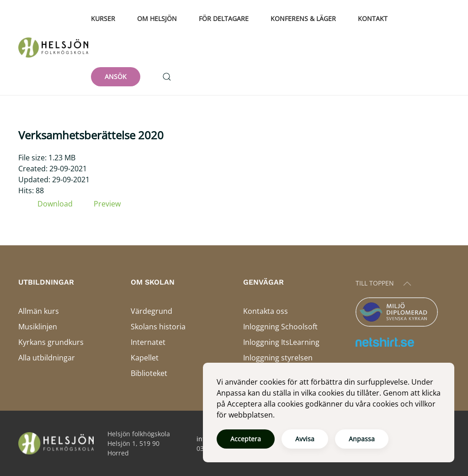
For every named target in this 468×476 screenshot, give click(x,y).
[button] (167, 77)
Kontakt (373, 19)
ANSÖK (116, 77)
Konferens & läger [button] (303, 19)
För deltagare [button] (224, 19)
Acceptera (246, 439)
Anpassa (362, 439)
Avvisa (305, 439)
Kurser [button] (103, 19)
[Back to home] (55, 48)
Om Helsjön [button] (157, 19)
